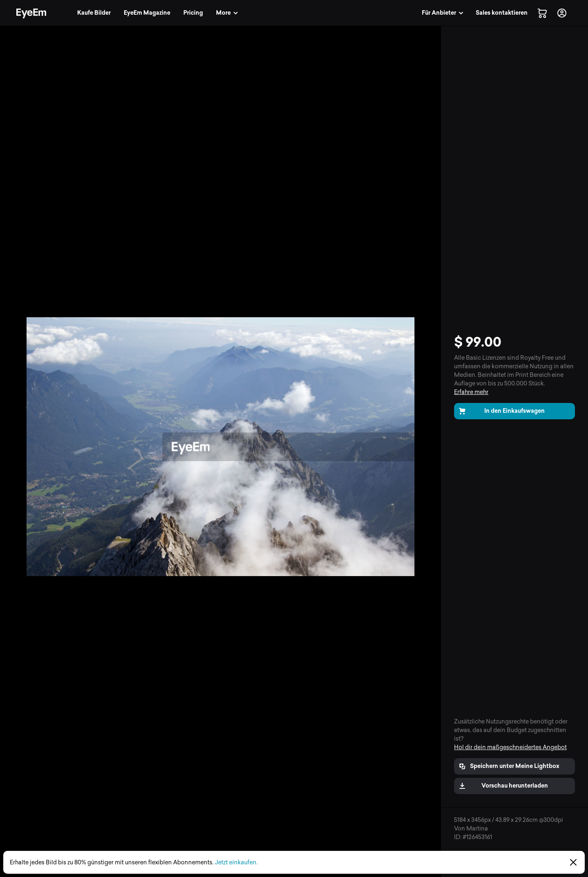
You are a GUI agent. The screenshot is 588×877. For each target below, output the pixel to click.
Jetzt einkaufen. (236, 863)
